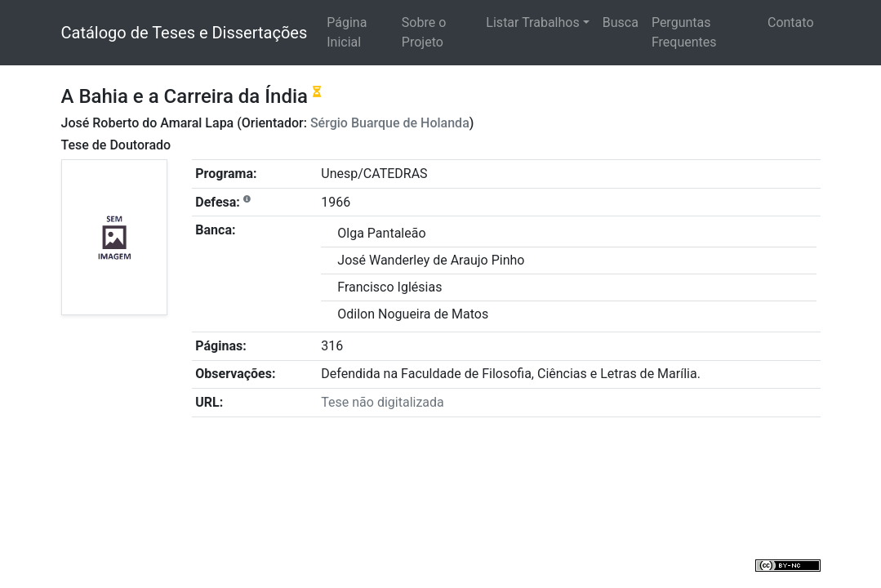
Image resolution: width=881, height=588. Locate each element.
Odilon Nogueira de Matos (413, 314)
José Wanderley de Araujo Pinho (431, 260)
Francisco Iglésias (389, 287)
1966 (336, 202)
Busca (621, 22)
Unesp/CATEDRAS (374, 174)
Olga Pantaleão (381, 233)
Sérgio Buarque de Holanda (390, 123)
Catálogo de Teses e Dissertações (185, 33)
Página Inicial (347, 32)
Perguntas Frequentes (684, 32)
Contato (791, 22)
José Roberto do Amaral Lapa (148, 123)
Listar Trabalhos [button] (532, 22)
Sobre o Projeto (424, 32)
